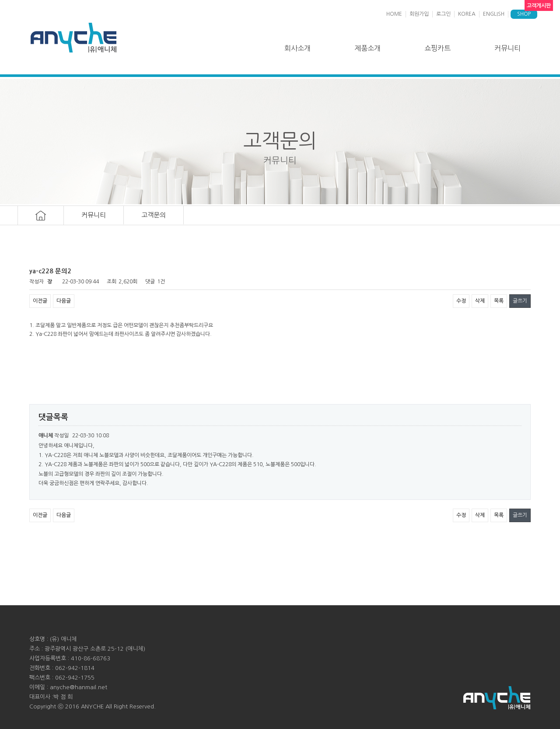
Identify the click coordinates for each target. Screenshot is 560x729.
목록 (499, 301)
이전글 (40, 301)
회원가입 (419, 14)
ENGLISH (494, 14)
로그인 (443, 14)
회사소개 (297, 48)
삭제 (480, 301)
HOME (394, 14)
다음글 (64, 301)
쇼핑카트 (437, 48)
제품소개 (367, 48)
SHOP (524, 14)
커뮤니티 (507, 48)
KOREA (467, 14)
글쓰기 (520, 301)
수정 (461, 301)
